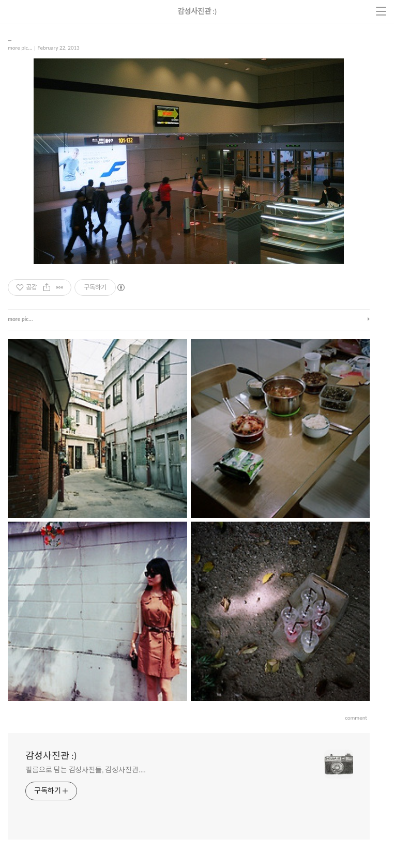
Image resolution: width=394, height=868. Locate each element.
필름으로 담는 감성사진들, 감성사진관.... (86, 770)
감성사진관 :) (51, 756)
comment (356, 718)
